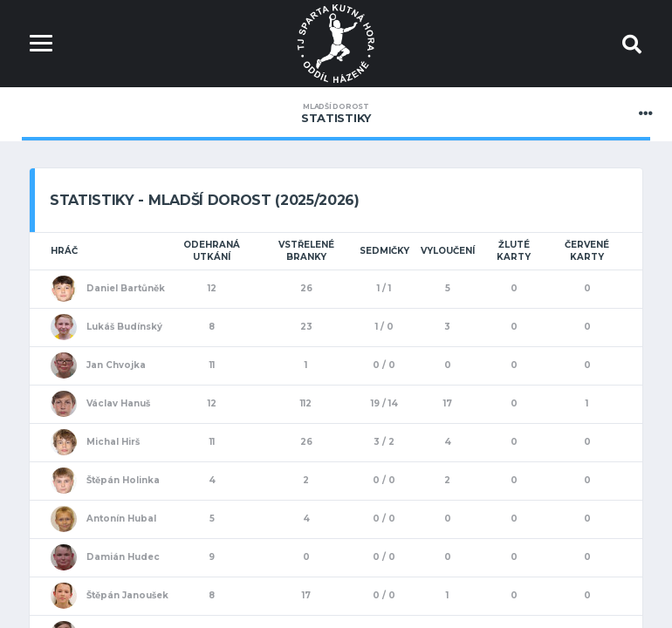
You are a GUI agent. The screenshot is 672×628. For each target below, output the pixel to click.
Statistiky (336, 113)
